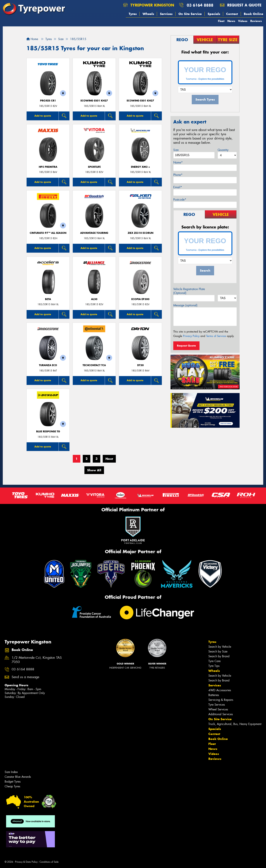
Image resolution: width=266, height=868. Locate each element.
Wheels (148, 14)
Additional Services (221, 714)
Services (166, 14)
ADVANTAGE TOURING (94, 233)
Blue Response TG (48, 432)
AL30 (94, 299)
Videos (243, 21)
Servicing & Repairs (221, 700)
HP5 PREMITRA (48, 167)
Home (32, 39)
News (231, 21)
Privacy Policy (191, 336)
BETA (48, 299)
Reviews (256, 21)
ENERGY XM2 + (140, 167)
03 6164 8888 (200, 5)
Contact (232, 14)
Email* (178, 187)
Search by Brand (219, 656)
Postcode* (180, 200)
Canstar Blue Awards (18, 777)
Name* (178, 162)
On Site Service (190, 14)
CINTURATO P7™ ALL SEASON (48, 233)
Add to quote (43, 116)
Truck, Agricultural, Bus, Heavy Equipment (235, 724)
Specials (214, 14)
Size (176, 150)
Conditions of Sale (49, 862)
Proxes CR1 (48, 101)
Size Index (11, 772)
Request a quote (241, 5)
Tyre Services (217, 705)
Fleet (221, 21)
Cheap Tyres (12, 786)
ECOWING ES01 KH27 (94, 101)
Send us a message (25, 677)
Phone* (178, 175)
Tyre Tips (214, 666)
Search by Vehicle (220, 647)
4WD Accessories (220, 690)
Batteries (214, 695)
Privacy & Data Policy (26, 862)
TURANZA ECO (48, 365)
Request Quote (186, 346)
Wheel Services (218, 709)
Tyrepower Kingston (149, 5)
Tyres (133, 14)
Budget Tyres (13, 782)
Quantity (223, 150)
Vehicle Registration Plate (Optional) (189, 291)
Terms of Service (216, 336)
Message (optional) (185, 305)
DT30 (140, 365)
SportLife (94, 167)
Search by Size (218, 651)
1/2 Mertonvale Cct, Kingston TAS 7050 (37, 660)
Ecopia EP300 (140, 299)
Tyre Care (214, 661)
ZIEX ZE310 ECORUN (140, 233)
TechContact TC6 (94, 365)
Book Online (254, 14)
